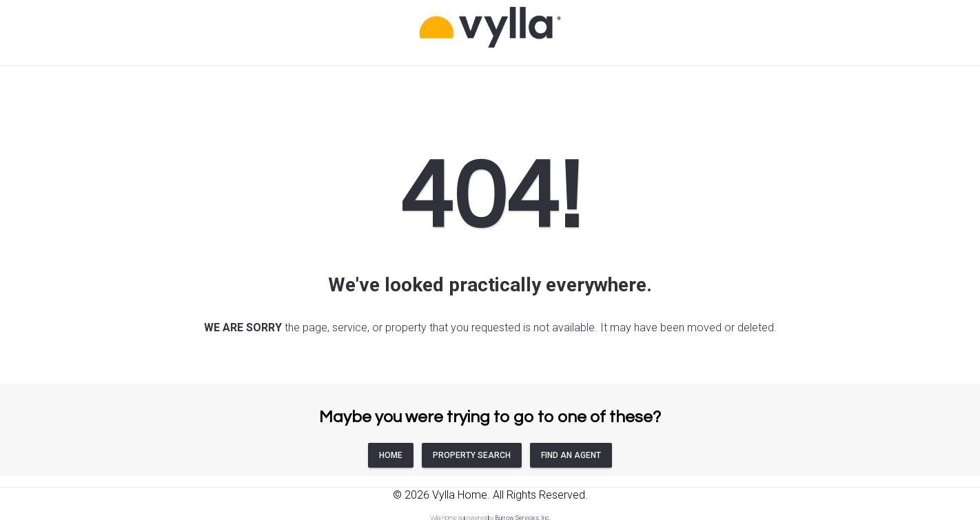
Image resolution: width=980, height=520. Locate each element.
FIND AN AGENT (571, 455)
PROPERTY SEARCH (472, 455)
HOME (391, 455)
